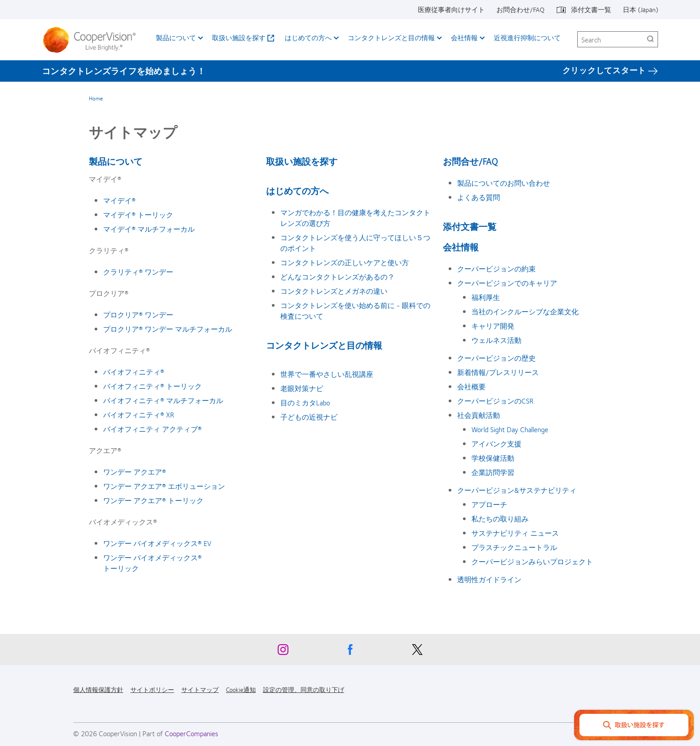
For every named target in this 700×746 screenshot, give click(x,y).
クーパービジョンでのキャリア (507, 283)
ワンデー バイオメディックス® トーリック (152, 563)
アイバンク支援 (496, 444)
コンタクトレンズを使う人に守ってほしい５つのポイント (355, 243)
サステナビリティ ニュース (515, 533)
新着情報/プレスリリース (498, 372)
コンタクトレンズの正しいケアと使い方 (345, 262)
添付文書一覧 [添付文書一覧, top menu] (591, 9)
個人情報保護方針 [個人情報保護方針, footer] (98, 689)
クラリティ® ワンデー (138, 272)
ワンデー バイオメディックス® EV (157, 543)
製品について (116, 161)
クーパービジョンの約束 (496, 269)
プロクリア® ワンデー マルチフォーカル (168, 329)
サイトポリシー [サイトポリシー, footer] (152, 689)
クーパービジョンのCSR (495, 401)
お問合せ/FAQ (470, 161)
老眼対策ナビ (302, 388)
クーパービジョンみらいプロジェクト (532, 561)
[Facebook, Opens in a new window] (350, 652)
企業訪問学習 (493, 472)
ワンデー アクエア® (135, 472)
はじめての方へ (297, 190)
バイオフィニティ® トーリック (152, 386)
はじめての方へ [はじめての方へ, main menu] (308, 38)
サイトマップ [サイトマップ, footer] (200, 689)
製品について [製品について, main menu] (176, 38)
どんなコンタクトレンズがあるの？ (337, 277)
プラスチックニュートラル (514, 547)
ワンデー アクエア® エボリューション (164, 486)
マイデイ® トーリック (138, 215)
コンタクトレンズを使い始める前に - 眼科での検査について (355, 310)
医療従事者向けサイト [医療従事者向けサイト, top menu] (451, 9)
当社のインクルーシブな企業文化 (525, 311)
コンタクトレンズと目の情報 (324, 345)
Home (96, 98)
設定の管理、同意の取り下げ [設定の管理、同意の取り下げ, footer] (304, 689)
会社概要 (471, 386)
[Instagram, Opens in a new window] (283, 652)
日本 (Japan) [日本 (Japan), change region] (640, 9)
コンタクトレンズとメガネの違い (334, 291)
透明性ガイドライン (489, 579)
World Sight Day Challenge (510, 429)
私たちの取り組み (500, 519)
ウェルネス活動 (496, 340)
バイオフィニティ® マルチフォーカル (163, 400)
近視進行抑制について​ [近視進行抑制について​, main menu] (527, 38)
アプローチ (489, 504)
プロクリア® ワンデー (138, 315)
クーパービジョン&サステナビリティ (517, 490)
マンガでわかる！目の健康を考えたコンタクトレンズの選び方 (355, 218)
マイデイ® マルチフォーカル (149, 229)
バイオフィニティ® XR (139, 415)
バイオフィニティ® (134, 372)
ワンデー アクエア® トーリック (153, 500)
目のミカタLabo (305, 402)
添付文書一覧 (470, 226)
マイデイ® (119, 200)
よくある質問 (479, 197)
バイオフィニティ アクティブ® (152, 429)
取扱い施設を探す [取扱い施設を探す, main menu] (239, 38)
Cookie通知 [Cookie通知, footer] (241, 689)
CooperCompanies (192, 733)
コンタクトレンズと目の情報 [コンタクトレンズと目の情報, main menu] (391, 38)
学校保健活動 (493, 458)
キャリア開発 (493, 326)
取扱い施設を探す (302, 161)
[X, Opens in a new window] (417, 652)
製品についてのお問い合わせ (504, 183)
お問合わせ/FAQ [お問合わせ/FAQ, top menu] (521, 9)
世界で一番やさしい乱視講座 (327, 374)
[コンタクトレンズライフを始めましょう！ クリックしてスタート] (350, 71)
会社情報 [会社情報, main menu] (464, 38)
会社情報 (461, 247)
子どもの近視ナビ (309, 417)
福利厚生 (486, 297)
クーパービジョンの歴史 (496, 358)
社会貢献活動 (479, 415)
